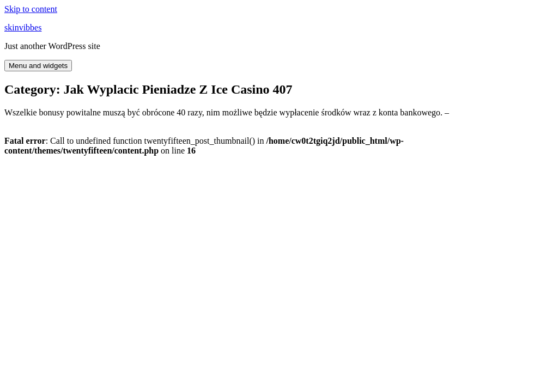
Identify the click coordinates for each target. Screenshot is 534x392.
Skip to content (31, 9)
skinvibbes (23, 27)
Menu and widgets (38, 66)
